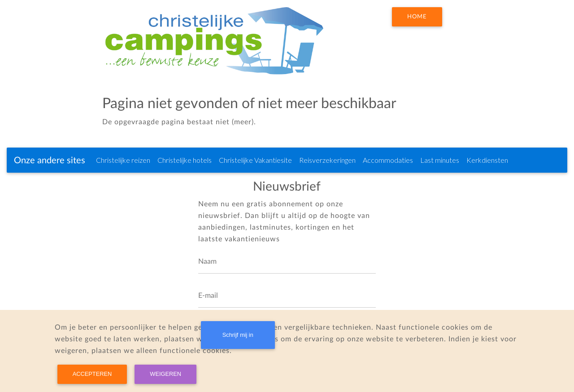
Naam (207, 261)
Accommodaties (388, 160)
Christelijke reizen (123, 160)
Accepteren (92, 374)
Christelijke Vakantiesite (255, 160)
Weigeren (165, 374)
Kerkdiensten (487, 160)
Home (417, 17)
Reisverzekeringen (327, 160)
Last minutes (440, 160)
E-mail (208, 296)
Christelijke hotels (185, 160)
